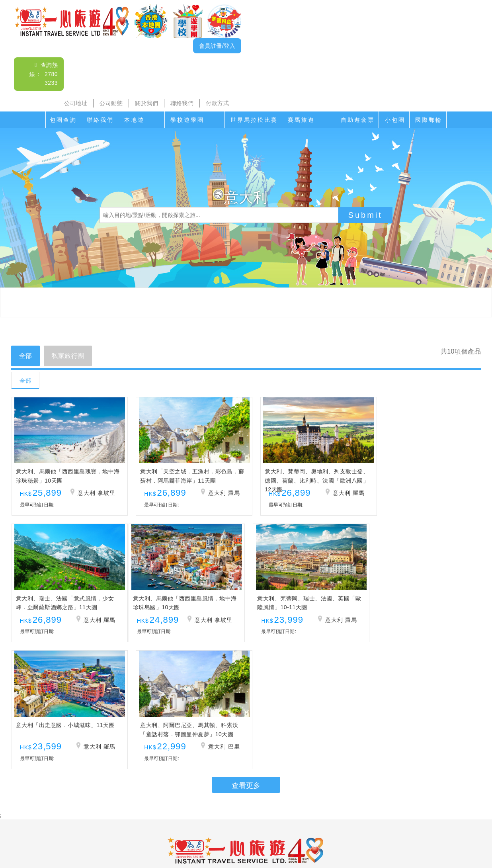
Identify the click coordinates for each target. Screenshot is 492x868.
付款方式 (217, 103)
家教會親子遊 (216, 811)
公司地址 (76, 103)
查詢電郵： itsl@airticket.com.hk (246, 765)
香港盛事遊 (336, 811)
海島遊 (144, 811)
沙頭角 (119, 811)
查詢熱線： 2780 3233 (44, 74)
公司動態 (111, 103)
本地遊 (134, 120)
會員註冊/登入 (217, 46)
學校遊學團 (187, 120)
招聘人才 (309, 827)
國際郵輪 (429, 120)
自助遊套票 (358, 120)
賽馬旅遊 (301, 120)
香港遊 (368, 811)
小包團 (395, 120)
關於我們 (146, 103)
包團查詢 (63, 120)
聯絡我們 (182, 103)
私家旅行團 (68, 356)
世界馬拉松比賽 (254, 120)
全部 (26, 356)
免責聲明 (340, 827)
